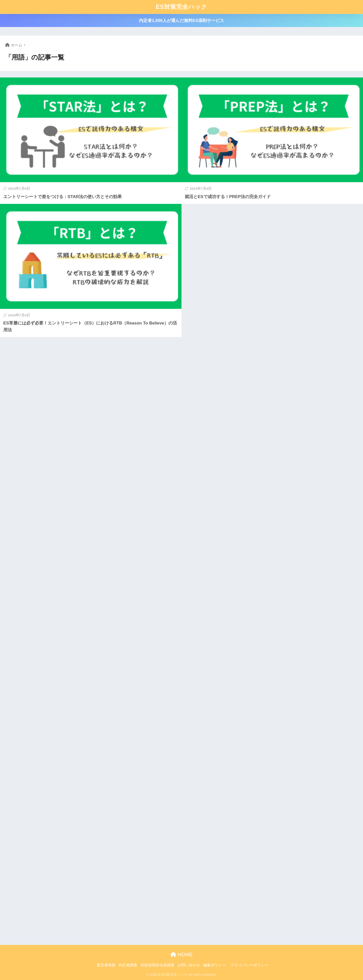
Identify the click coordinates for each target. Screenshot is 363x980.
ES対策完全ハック (181, 7)
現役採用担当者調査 (157, 965)
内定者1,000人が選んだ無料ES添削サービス (181, 21)
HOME (182, 955)
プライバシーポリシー (250, 965)
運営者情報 (106, 965)
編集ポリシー (215, 965)
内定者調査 (128, 965)
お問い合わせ (189, 965)
